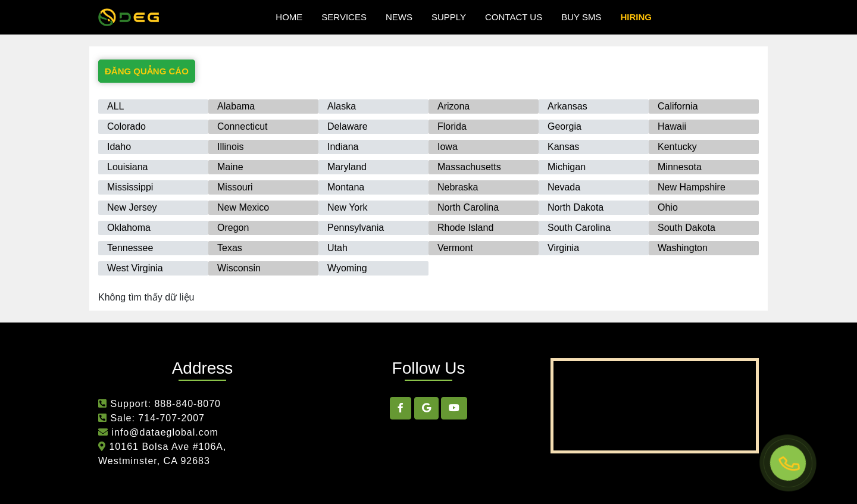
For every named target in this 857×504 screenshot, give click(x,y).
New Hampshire (692, 187)
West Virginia (135, 268)
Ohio (668, 207)
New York (348, 207)
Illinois (230, 147)
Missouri (235, 187)
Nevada (564, 187)
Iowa (448, 147)
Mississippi (130, 187)
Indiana (343, 147)
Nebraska (458, 187)
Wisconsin (239, 268)
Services (344, 17)
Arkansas (567, 106)
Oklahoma (129, 228)
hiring (636, 17)
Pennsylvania (356, 228)
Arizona (453, 106)
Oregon (233, 228)
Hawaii (672, 126)
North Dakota (575, 207)
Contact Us (514, 17)
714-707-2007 (171, 418)
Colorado (126, 126)
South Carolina (579, 228)
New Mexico (243, 207)
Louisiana (128, 167)
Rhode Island (465, 228)
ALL (115, 106)
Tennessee (130, 248)
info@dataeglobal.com (163, 432)
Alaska (342, 106)
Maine (230, 167)
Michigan (567, 167)
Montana (346, 187)
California (678, 106)
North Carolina (468, 207)
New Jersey (132, 207)
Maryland (347, 167)
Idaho (119, 147)
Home (289, 17)
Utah (337, 248)
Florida (452, 126)
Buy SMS (581, 17)
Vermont (455, 248)
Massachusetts (469, 167)
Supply (449, 17)
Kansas (563, 147)
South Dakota (686, 228)
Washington (683, 248)
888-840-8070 (187, 404)
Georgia (564, 126)
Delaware (348, 126)
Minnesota (680, 167)
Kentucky (677, 147)
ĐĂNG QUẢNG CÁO (147, 71)
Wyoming (347, 268)
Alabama (236, 106)
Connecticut (243, 126)
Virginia (563, 248)
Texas (230, 248)
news (399, 17)
